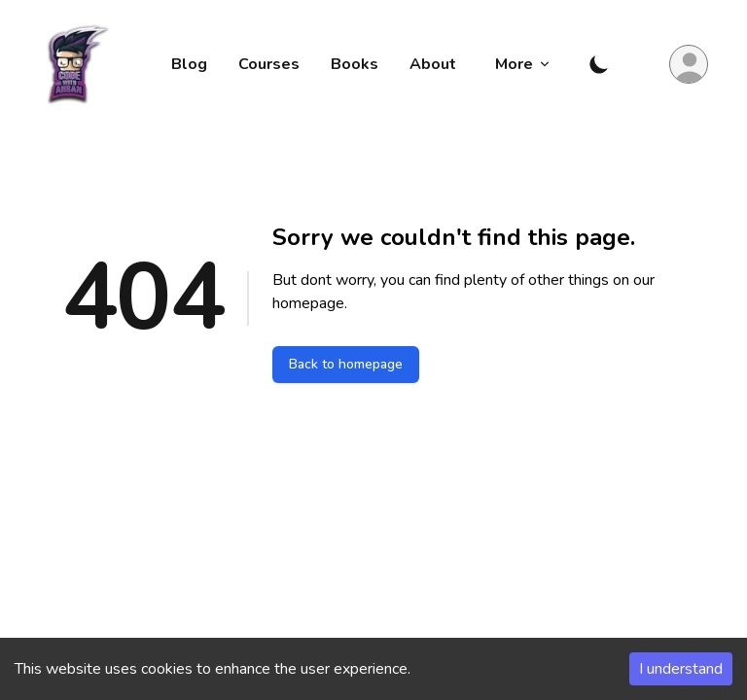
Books (355, 64)
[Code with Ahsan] (72, 64)
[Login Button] (689, 64)
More (524, 64)
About (433, 64)
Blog (189, 64)
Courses (269, 64)
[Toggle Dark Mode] (599, 64)
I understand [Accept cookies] (681, 669)
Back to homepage (346, 364)
